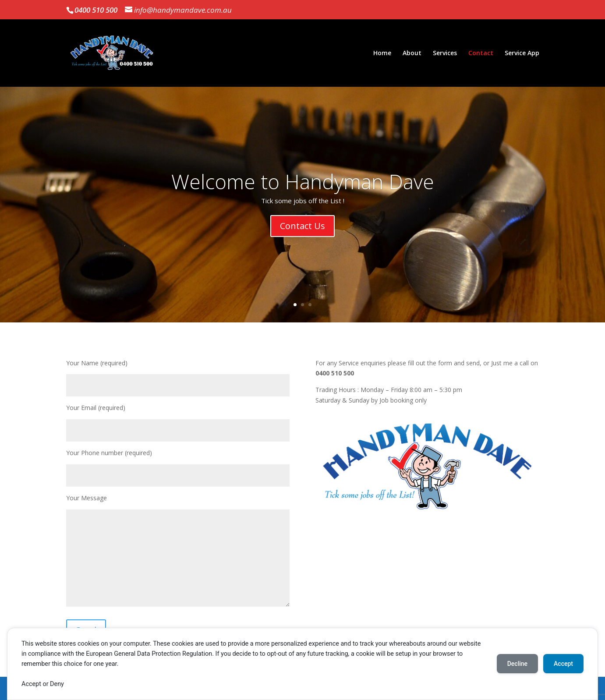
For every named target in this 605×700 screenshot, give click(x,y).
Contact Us (302, 226)
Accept (563, 664)
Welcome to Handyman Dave (303, 182)
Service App (522, 53)
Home (382, 53)
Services (445, 53)
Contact (481, 53)
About (412, 53)
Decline (517, 664)
